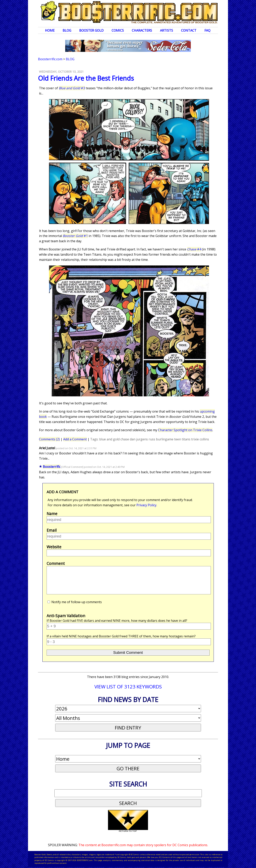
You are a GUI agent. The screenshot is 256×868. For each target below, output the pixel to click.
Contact (189, 30)
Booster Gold (91, 30)
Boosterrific (52, 467)
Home (50, 30)
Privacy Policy (146, 505)
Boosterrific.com (50, 59)
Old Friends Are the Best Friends (86, 78)
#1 (75, 236)
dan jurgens (139, 439)
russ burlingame (161, 439)
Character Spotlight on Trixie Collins (185, 430)
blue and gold (109, 439)
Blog (67, 30)
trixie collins (200, 439)
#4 (194, 249)
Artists (166, 30)
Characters (142, 30)
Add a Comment (75, 439)
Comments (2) (49, 439)
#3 (72, 88)
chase (125, 439)
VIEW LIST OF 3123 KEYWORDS (128, 687)
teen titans (182, 439)
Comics (118, 30)
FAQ (207, 30)
